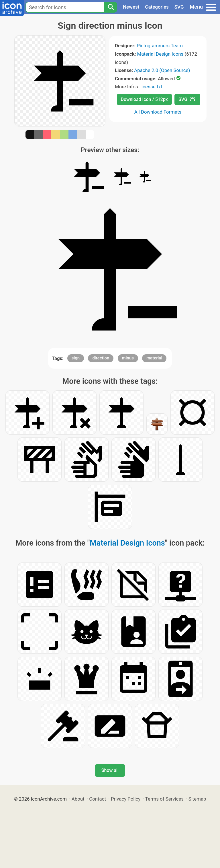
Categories (157, 7)
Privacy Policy (126, 799)
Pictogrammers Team (160, 46)
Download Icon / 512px (144, 99)
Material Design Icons (160, 54)
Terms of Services (164, 799)
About (78, 799)
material (154, 358)
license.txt (151, 87)
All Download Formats (158, 112)
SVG (179, 7)
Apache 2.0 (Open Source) (162, 70)
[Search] (111, 7)
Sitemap (197, 799)
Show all (110, 770)
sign (76, 358)
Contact (98, 799)
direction (101, 358)
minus (128, 358)
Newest (131, 7)
